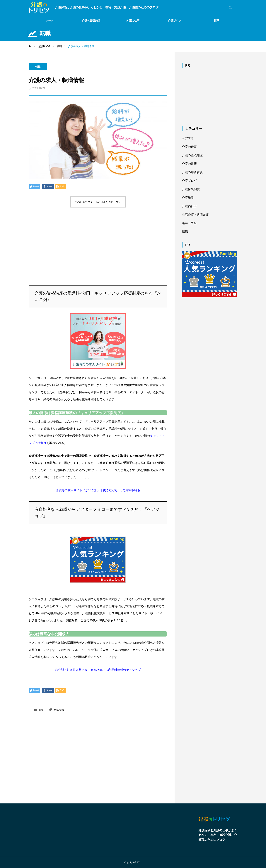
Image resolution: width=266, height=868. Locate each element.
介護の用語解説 (192, 172)
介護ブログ (175, 20)
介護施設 (188, 198)
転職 (216, 20)
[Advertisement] (98, 241)
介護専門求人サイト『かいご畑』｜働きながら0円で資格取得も (98, 490)
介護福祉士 (189, 206)
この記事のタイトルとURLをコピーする (98, 202)
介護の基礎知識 (91, 20)
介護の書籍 (189, 164)
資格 (56, 710)
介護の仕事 (133, 20)
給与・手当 (189, 223)
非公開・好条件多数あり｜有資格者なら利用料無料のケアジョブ (98, 670)
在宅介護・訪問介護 (195, 215)
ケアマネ (188, 138)
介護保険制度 (191, 189)
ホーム (50, 20)
